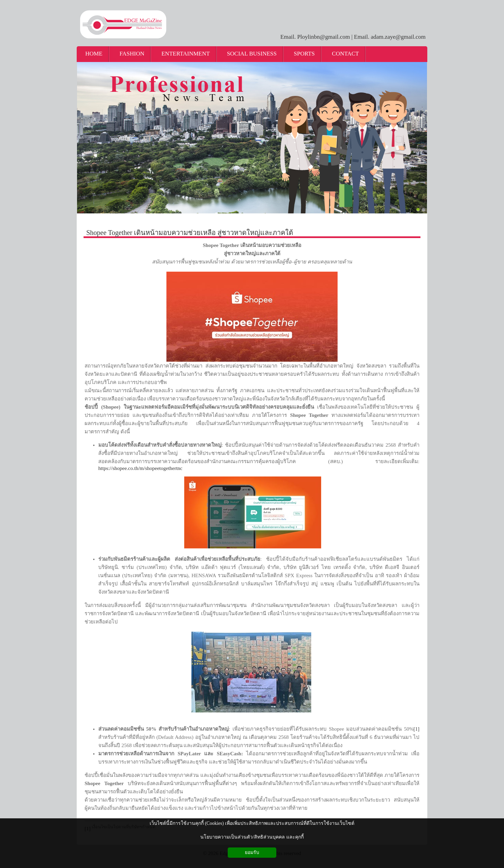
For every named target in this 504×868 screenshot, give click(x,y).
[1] (417, 729)
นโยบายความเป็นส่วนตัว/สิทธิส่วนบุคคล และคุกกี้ (252, 837)
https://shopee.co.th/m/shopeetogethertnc (140, 468)
